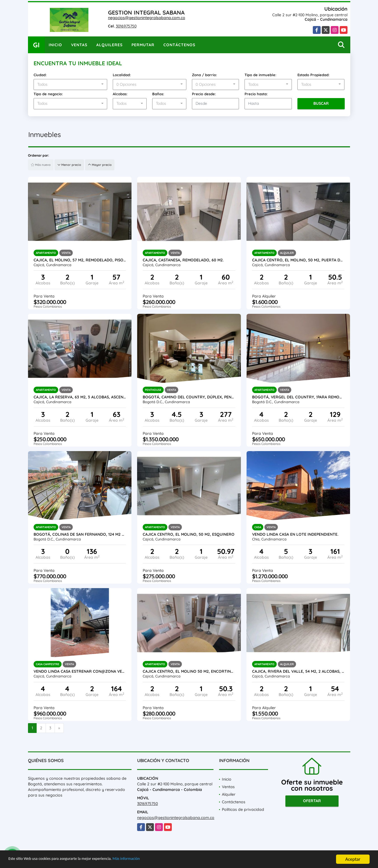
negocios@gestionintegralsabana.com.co (147, 18)
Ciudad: (40, 75)
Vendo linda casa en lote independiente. (295, 534)
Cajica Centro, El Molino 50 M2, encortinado (189, 671)
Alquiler (229, 794)
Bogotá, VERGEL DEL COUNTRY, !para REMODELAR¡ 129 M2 (298, 397)
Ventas (79, 45)
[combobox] (70, 85)
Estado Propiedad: (314, 75)
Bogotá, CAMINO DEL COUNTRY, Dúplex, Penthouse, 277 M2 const (189, 397)
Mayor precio (100, 165)
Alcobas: (120, 94)
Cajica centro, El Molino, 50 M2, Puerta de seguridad (298, 260)
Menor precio (69, 165)
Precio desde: (204, 94)
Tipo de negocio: (48, 94)
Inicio (55, 45)
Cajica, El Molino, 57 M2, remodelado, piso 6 (80, 260)
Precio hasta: (256, 94)
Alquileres (109, 45)
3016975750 (126, 26)
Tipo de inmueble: (260, 75)
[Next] (59, 728)
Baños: (158, 94)
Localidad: (122, 75)
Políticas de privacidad (243, 809)
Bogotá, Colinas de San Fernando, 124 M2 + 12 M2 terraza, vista (80, 534)
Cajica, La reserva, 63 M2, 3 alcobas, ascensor (80, 397)
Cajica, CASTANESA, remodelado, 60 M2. (183, 260)
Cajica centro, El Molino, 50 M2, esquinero (189, 534)
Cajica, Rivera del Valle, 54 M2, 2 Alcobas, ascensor (298, 671)
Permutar (143, 45)
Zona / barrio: (205, 75)
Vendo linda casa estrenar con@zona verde (80, 671)
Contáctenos (179, 45)
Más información (149, 860)
